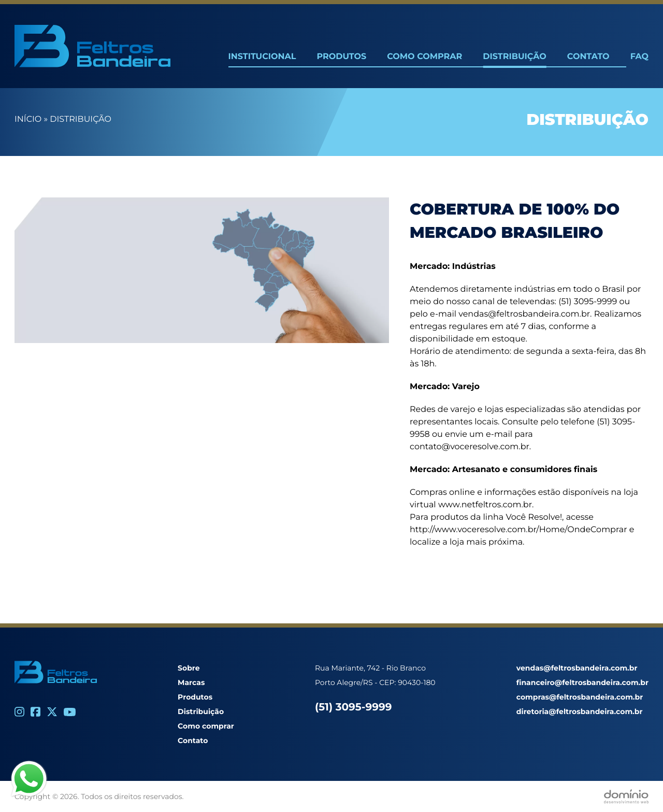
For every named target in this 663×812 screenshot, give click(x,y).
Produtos (341, 57)
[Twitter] (52, 712)
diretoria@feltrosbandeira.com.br (580, 711)
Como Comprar (424, 57)
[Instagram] (19, 712)
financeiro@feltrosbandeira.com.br (582, 682)
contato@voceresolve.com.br (470, 447)
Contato (588, 57)
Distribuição (514, 57)
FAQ (639, 57)
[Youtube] (70, 712)
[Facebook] (35, 712)
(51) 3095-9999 (353, 707)
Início (28, 119)
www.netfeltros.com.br (485, 505)
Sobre (189, 668)
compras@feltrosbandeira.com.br (580, 697)
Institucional (262, 57)
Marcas (191, 682)
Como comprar (206, 726)
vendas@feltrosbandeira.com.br (524, 314)
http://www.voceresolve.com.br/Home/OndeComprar (518, 530)
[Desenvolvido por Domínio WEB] (626, 796)
